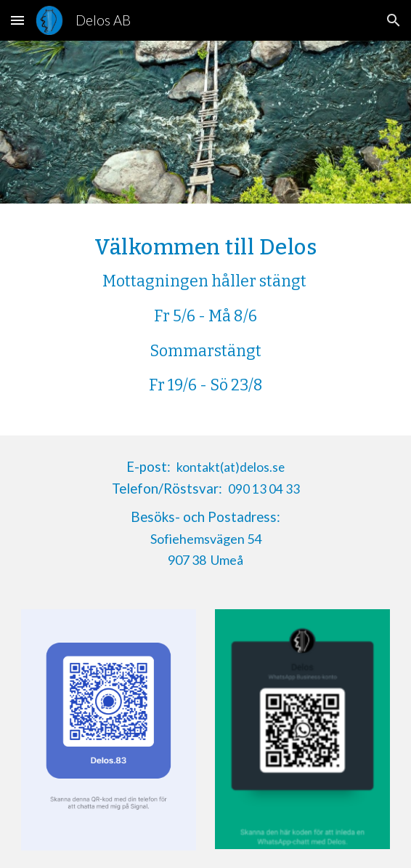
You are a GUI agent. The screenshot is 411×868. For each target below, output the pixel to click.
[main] (205, 320)
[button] (17, 20)
